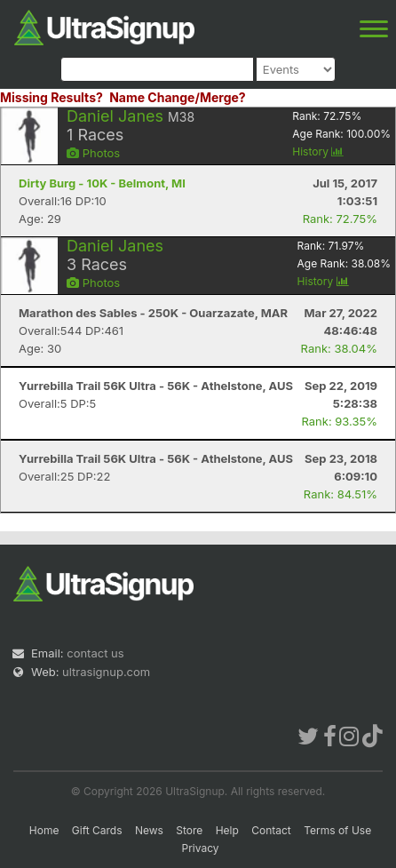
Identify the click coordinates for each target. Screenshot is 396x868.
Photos (93, 153)
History (318, 151)
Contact (271, 830)
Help (227, 830)
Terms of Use (337, 830)
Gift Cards (97, 830)
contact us (95, 653)
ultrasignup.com (106, 672)
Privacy (201, 848)
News (149, 830)
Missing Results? (51, 97)
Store (189, 830)
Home (44, 830)
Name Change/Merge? (178, 97)
